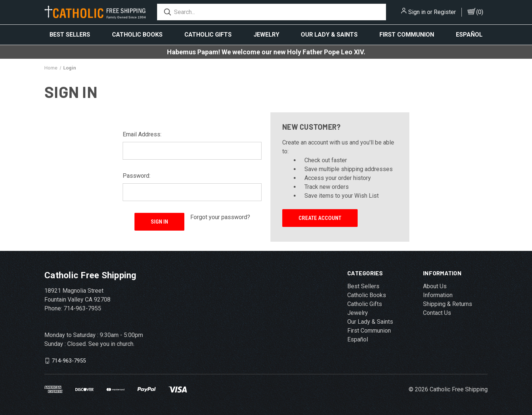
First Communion (407, 35)
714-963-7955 (69, 361)
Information (438, 295)
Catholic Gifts (208, 35)
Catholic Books (137, 35)
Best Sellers (70, 35)
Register (445, 12)
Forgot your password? (220, 217)
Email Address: (142, 134)
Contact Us (437, 313)
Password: (137, 176)
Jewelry (266, 35)
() (480, 12)
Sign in (417, 12)
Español (469, 35)
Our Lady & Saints (329, 35)
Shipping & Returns (448, 304)
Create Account (320, 218)
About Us (435, 286)
